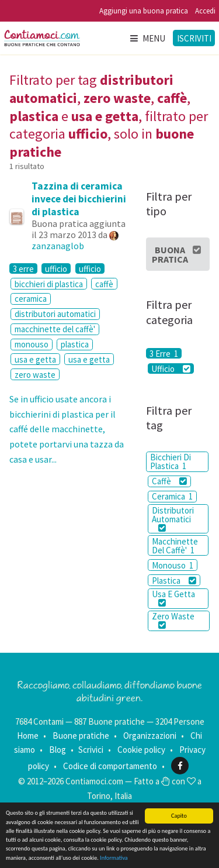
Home (28, 736)
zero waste (35, 375)
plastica (75, 344)
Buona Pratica (176, 254)
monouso (32, 344)
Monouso (173, 565)
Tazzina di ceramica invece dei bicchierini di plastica (79, 199)
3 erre (23, 268)
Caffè (169, 481)
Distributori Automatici (173, 519)
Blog (58, 750)
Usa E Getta (173, 598)
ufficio (56, 268)
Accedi (205, 11)
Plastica (174, 581)
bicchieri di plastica (49, 284)
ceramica (31, 299)
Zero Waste (173, 620)
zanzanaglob (58, 246)
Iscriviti (194, 38)
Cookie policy (141, 750)
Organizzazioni (150, 736)
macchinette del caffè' (55, 329)
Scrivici (91, 750)
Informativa (114, 858)
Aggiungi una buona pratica (144, 11)
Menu (147, 38)
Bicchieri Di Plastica (171, 461)
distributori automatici (55, 314)
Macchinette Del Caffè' (175, 546)
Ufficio (171, 368)
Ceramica (172, 496)
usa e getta (35, 359)
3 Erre (164, 353)
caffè (104, 284)
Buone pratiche (81, 736)
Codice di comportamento (110, 766)
